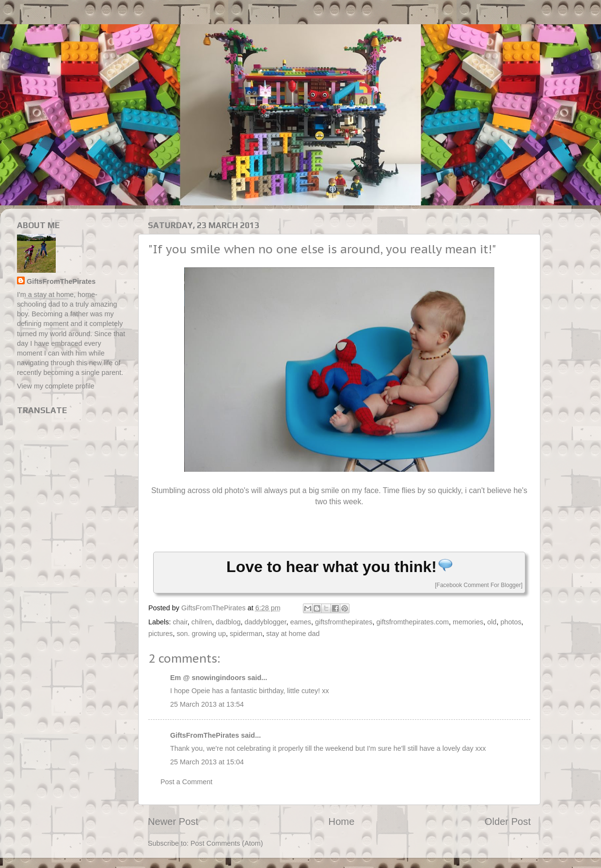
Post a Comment (186, 782)
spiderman (246, 634)
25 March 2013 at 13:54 (207, 704)
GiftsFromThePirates (205, 735)
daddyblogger (265, 622)
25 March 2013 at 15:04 (207, 762)
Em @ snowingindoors (208, 678)
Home (342, 821)
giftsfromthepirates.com (412, 622)
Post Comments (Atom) (227, 843)
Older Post (508, 821)
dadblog (228, 622)
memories (468, 622)
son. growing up (201, 634)
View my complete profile (56, 386)
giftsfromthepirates (344, 622)
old (492, 622)
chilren (202, 622)
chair (180, 622)
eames (301, 622)
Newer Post (173, 821)
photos (511, 622)
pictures (160, 634)
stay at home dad (293, 634)
